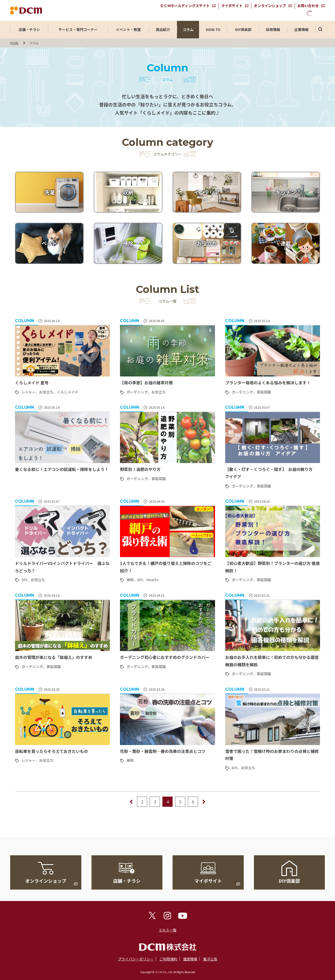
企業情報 (301, 29)
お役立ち (46, 392)
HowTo (153, 580)
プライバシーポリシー (136, 959)
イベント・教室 (128, 29)
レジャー (29, 392)
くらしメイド (68, 392)
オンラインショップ (270, 6)
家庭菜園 (264, 392)
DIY (24, 580)
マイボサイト (232, 6)
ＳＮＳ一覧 (167, 930)
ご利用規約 (168, 959)
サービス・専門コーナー (78, 29)
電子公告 (210, 959)
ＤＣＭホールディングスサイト (185, 6)
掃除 (130, 580)
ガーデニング (137, 392)
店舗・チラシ (29, 29)
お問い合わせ (308, 6)
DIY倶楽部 (243, 29)
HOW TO (213, 29)
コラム (188, 29)
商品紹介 (163, 29)
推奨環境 (190, 959)
